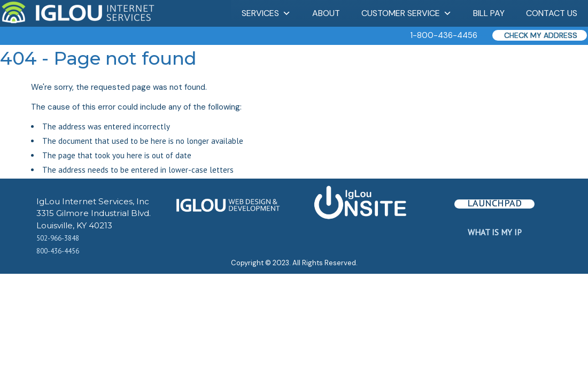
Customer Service (407, 13)
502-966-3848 (58, 238)
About (326, 13)
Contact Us (552, 13)
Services (266, 13)
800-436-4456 (58, 251)
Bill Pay (489, 13)
